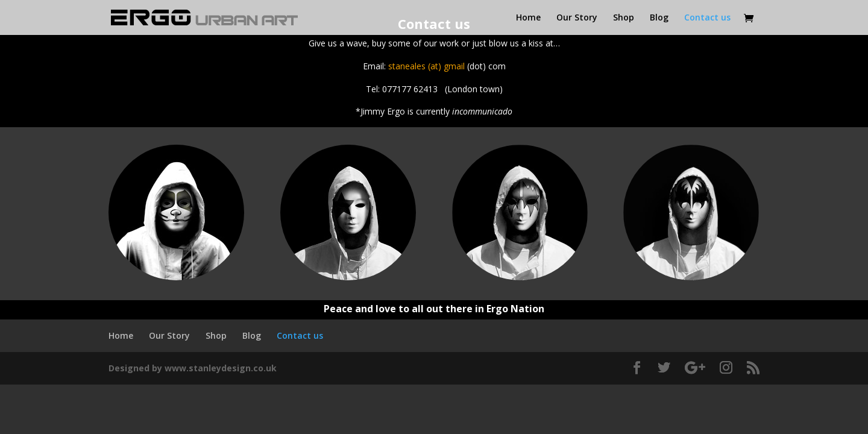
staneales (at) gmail (426, 66)
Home (528, 18)
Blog (659, 18)
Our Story (577, 18)
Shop (624, 18)
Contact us (707, 18)
